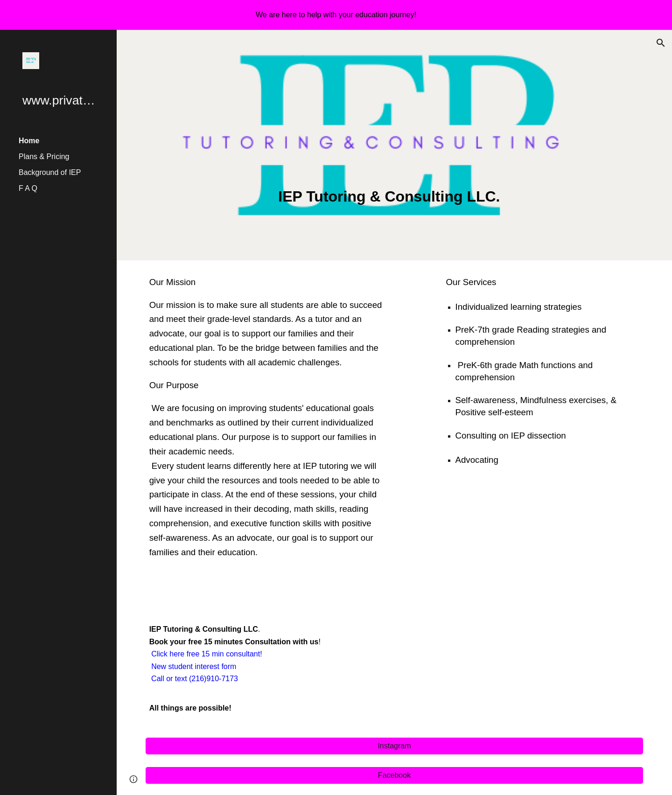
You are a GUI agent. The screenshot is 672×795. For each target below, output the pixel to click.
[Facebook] (395, 775)
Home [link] (29, 141)
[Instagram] (395, 746)
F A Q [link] (28, 188)
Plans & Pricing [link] (44, 157)
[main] (394, 145)
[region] (336, 15)
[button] (661, 43)
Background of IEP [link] (50, 172)
